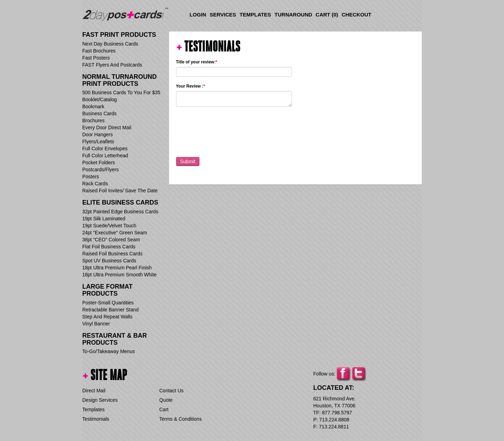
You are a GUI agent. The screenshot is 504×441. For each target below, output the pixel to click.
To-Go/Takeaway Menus (108, 351)
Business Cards (99, 113)
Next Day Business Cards (110, 44)
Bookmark (93, 106)
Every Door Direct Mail (107, 128)
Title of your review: (197, 62)
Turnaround (293, 15)
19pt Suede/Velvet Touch (109, 226)
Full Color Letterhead (105, 156)
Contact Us (171, 391)
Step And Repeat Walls (107, 317)
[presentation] (229, 130)
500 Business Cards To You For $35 (121, 92)
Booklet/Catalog (100, 99)
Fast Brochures (99, 51)
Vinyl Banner (96, 324)
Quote (166, 400)
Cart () (327, 15)
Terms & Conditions (180, 419)
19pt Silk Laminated (104, 219)
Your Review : (191, 86)
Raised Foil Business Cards (112, 254)
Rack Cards (95, 184)
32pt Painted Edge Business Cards (120, 212)
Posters (90, 177)
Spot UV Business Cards (109, 261)
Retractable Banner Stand (110, 310)
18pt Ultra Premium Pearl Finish (117, 268)
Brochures (93, 120)
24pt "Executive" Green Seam (115, 233)
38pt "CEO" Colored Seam (111, 240)
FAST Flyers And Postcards (112, 65)
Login (198, 15)
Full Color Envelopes (105, 149)
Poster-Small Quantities (108, 303)
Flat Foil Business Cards (109, 247)
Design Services (100, 400)
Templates (255, 15)
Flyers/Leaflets (98, 142)
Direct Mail (94, 391)
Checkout (356, 15)
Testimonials (96, 419)
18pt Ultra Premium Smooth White (119, 275)
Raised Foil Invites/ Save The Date (120, 191)
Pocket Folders (99, 163)
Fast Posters (96, 58)
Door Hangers (97, 135)
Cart (164, 409)
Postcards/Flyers (100, 170)
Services (223, 15)
